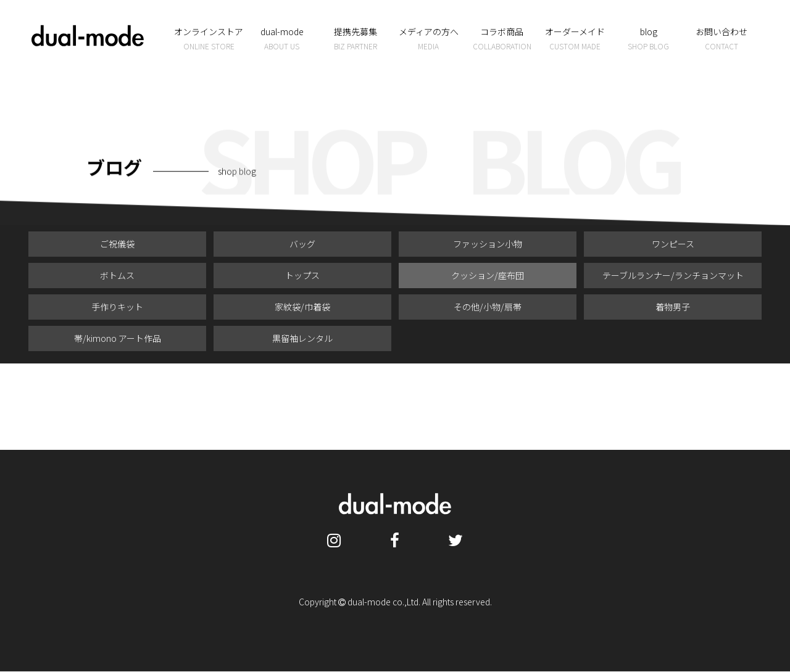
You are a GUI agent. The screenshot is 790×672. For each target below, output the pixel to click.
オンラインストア (209, 39)
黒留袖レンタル (302, 338)
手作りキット (117, 307)
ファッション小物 (488, 244)
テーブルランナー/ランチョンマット (673, 275)
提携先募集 (355, 39)
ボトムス (117, 275)
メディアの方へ (429, 39)
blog (648, 39)
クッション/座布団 (488, 275)
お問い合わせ (722, 39)
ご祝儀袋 (117, 244)
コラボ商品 (502, 39)
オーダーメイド (576, 39)
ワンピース (673, 244)
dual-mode (282, 39)
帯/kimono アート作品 (118, 338)
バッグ (302, 244)
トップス (302, 275)
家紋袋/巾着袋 (302, 307)
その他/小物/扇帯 (488, 307)
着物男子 (673, 307)
